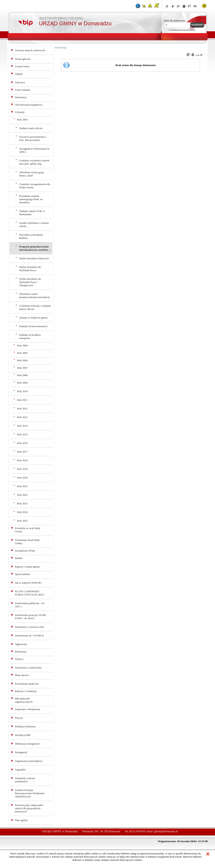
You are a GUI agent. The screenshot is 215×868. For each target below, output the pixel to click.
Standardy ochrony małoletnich (25, 780)
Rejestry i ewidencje (26, 691)
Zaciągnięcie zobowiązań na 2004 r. (34, 150)
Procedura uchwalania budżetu (31, 236)
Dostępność (21, 752)
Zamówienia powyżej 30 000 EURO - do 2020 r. (31, 617)
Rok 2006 (22, 360)
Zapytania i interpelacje (28, 709)
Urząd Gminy (22, 66)
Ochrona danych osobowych (30, 50)
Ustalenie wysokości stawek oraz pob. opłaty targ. (34, 162)
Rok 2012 (22, 409)
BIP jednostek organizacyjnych (24, 700)
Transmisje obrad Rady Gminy (27, 542)
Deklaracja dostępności (27, 744)
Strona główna (23, 59)
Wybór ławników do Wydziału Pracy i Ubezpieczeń (30, 282)
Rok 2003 (22, 120)
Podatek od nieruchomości (33, 326)
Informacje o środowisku (28, 668)
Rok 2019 (22, 469)
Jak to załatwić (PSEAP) (28, 583)
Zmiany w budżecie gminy (34, 318)
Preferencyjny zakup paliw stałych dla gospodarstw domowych (29, 808)
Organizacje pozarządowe (29, 761)
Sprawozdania (23, 574)
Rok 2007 (22, 368)
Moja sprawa (22, 675)
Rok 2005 (22, 353)
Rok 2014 (22, 426)
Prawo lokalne (23, 90)
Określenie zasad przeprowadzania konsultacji (35, 296)
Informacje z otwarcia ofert (30, 627)
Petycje (19, 718)
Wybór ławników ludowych (34, 258)
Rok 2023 (22, 503)
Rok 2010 (22, 391)
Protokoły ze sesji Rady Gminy (28, 530)
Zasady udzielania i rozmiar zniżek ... (34, 224)
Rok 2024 (22, 512)
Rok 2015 (22, 434)
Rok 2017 (22, 452)
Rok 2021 (22, 486)
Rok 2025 (22, 521)
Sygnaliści (21, 770)
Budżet (19, 558)
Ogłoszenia (21, 644)
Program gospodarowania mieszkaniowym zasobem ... (35, 248)
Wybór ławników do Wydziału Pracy (30, 269)
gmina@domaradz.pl (166, 831)
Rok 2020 (22, 478)
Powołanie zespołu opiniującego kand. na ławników (31, 199)
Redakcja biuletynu (25, 726)
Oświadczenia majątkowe (29, 105)
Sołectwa (20, 82)
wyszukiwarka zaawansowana (182, 30)
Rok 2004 (22, 345)
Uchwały (20, 112)
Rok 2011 (22, 400)
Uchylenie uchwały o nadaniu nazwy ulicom (35, 307)
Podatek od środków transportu (30, 336)
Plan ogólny (21, 820)
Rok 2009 (22, 383)
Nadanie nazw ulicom (31, 128)
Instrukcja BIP (23, 735)
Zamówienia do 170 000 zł (29, 635)
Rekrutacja (21, 652)
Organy (19, 74)
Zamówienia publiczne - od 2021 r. (30, 605)
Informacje (21, 97)
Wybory (19, 659)
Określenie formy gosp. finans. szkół (32, 174)
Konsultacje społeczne (27, 684)
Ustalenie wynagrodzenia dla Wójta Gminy (35, 186)
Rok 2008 (22, 375)
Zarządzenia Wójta (25, 551)
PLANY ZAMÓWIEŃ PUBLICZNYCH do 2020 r (30, 593)
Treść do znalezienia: (175, 21)
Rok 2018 (22, 460)
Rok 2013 (22, 417)
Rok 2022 (22, 495)
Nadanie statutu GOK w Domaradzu (32, 213)
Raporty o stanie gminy (28, 567)
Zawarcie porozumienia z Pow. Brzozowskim (33, 138)
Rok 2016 (22, 443)
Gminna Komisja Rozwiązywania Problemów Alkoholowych (30, 793)
